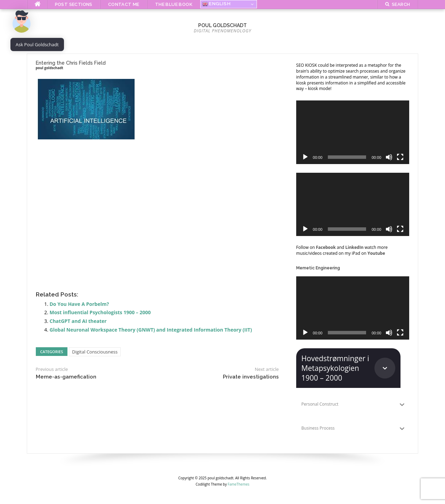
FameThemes (239, 484)
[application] (353, 132)
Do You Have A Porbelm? (79, 304)
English (216, 4)
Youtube (376, 253)
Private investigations (251, 377)
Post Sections (74, 4)
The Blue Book (174, 4)
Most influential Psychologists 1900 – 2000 (100, 312)
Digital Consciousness (95, 352)
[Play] (305, 157)
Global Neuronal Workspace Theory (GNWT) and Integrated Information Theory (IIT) (151, 330)
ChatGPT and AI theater (78, 321)
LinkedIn (354, 247)
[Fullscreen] (400, 157)
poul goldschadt (222, 25)
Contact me (124, 4)
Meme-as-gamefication (66, 377)
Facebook (326, 247)
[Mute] (389, 157)
